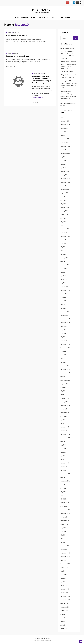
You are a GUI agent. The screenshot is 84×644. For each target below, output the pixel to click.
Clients (34, 18)
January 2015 (64, 402)
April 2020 (63, 276)
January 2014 (64, 431)
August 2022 (64, 215)
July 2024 (63, 157)
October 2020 (64, 261)
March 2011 (64, 542)
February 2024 (65, 171)
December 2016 (65, 344)
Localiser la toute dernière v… (18, 56)
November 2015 (65, 373)
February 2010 (65, 589)
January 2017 (64, 341)
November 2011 (65, 513)
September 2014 (65, 413)
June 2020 (63, 269)
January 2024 (64, 175)
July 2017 (63, 330)
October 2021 (64, 240)
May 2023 (63, 204)
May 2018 (63, 305)
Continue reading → (37, 98)
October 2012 (64, 477)
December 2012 (65, 470)
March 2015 (64, 395)
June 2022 (63, 218)
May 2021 (63, 247)
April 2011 (63, 539)
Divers (9, 33)
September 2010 (65, 564)
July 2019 (63, 283)
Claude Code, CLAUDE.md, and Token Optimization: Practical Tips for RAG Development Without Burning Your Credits (69, 53)
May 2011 (63, 535)
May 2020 (63, 272)
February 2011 (65, 546)
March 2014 (64, 423)
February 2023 (65, 207)
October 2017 (64, 326)
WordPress (48, 641)
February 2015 (65, 398)
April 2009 (63, 625)
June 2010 (63, 575)
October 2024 (64, 150)
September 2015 (65, 380)
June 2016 (63, 355)
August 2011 (64, 524)
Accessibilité (36, 74)
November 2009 (65, 600)
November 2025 (65, 125)
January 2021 (64, 258)
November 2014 (65, 405)
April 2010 (63, 582)
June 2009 (63, 618)
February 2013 (65, 463)
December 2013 (65, 434)
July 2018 (63, 297)
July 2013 (63, 445)
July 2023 (63, 197)
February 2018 (65, 312)
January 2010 (64, 593)
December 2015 (65, 369)
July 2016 (63, 351)
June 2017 (63, 333)
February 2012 (65, 503)
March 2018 (64, 308)
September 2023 (65, 189)
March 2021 (64, 254)
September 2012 (65, 481)
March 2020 (64, 279)
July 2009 (63, 614)
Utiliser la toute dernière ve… (18, 36)
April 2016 (63, 359)
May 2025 (63, 135)
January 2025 (64, 143)
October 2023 (64, 186)
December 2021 (65, 236)
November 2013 (65, 438)
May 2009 (63, 621)
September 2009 (65, 607)
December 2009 (65, 596)
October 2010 (64, 560)
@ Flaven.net (42, 10)
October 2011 (64, 517)
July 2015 (63, 387)
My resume (25, 18)
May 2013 (63, 452)
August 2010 (64, 567)
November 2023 (65, 182)
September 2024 (65, 153)
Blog (17, 18)
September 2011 (65, 521)
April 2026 (63, 117)
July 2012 (63, 485)
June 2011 (63, 531)
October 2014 (64, 409)
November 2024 (65, 146)
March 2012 (64, 499)
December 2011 (65, 510)
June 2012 (63, 488)
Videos (53, 18)
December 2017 (65, 319)
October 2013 (64, 441)
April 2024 (63, 168)
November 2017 (65, 323)
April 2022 (63, 225)
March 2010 (64, 585)
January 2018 (64, 315)
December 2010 (65, 553)
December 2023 (65, 179)
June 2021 (63, 243)
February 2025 (65, 139)
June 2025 (63, 132)
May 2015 (63, 391)
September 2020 (65, 265)
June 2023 (63, 200)
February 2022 (65, 229)
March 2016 (64, 362)
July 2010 (63, 571)
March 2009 (64, 629)
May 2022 (63, 222)
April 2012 (63, 495)
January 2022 (64, 233)
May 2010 (63, 578)
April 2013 (63, 456)
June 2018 (63, 301)
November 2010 (65, 557)
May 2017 (63, 337)
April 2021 (63, 251)
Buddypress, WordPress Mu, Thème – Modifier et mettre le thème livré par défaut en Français (41, 80)
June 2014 (63, 416)
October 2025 (64, 128)
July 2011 (63, 528)
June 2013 (63, 449)
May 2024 (63, 164)
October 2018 (64, 294)
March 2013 (64, 459)
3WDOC (68, 18)
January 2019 (64, 287)
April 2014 (63, 420)
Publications (44, 18)
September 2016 (65, 348)
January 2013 (64, 467)
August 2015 (64, 384)
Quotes (60, 18)
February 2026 (65, 121)
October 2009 (64, 603)
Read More (9, 46)
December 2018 (65, 290)
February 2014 (65, 427)
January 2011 (64, 549)
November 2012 (65, 474)
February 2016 (65, 366)
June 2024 (63, 161)
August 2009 (64, 611)
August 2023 (64, 193)
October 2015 (64, 377)
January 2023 (64, 211)
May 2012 (63, 492)
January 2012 (64, 506)
